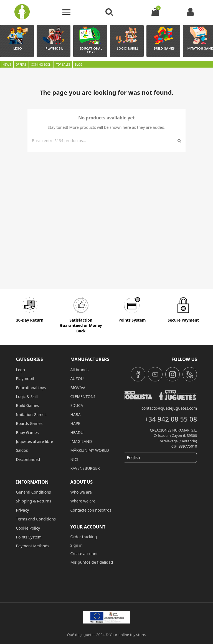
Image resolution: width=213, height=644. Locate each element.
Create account (84, 554)
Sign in (76, 545)
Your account (88, 527)
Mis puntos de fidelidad (92, 562)
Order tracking (83, 537)
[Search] (104, 141)
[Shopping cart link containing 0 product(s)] (155, 12)
